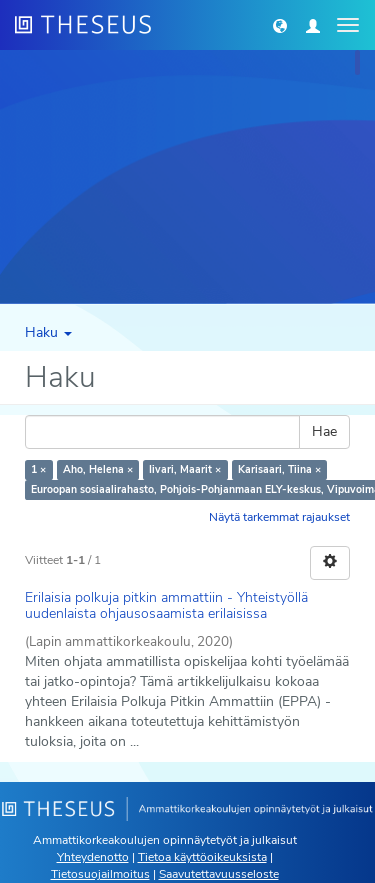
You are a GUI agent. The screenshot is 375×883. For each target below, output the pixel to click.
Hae (324, 431)
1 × (38, 469)
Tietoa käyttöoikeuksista (202, 857)
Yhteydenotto (93, 857)
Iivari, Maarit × (185, 469)
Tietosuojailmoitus (100, 874)
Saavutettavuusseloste (219, 874)
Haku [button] (48, 332)
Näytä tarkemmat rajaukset (279, 517)
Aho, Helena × (98, 469)
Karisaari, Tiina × (279, 469)
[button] (280, 25)
